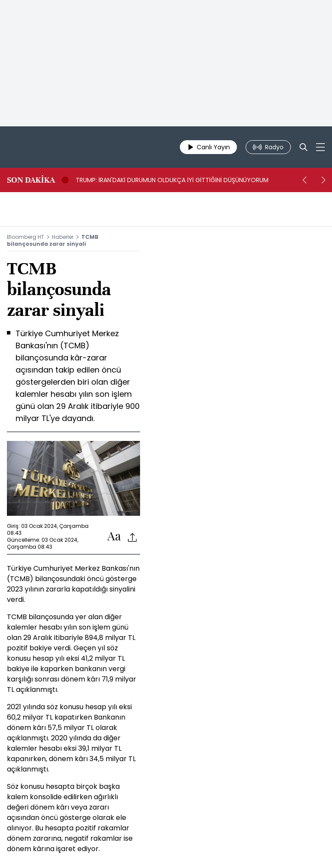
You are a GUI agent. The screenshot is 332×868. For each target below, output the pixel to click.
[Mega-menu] (321, 147)
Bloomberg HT (26, 237)
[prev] (304, 180)
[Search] (303, 147)
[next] (323, 180)
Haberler (63, 237)
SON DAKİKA (31, 180)
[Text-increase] (114, 537)
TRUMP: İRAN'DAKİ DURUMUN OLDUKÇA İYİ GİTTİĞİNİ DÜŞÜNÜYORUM (172, 180)
